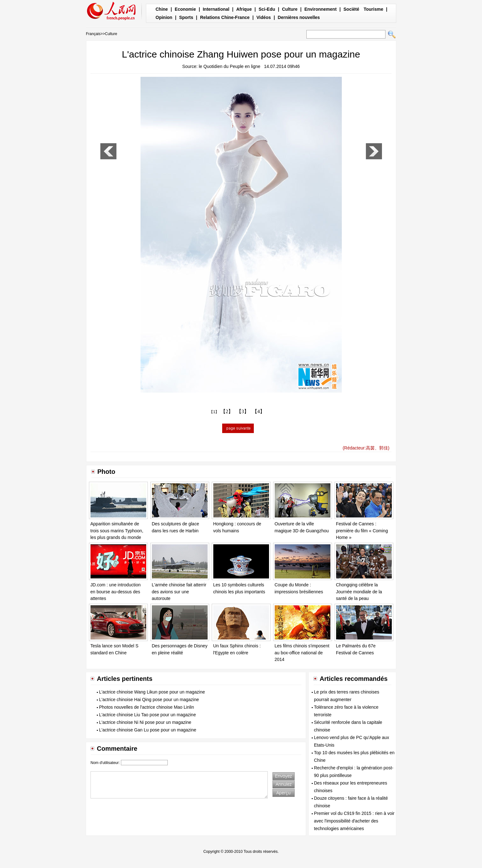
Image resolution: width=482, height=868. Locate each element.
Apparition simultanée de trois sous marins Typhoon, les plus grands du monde (117, 531)
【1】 (214, 412)
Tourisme (373, 9)
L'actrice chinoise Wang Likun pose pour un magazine (152, 692)
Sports (186, 17)
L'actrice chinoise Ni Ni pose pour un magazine (145, 722)
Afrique (244, 9)
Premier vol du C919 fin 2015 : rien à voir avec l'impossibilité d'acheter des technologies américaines (354, 821)
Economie (185, 9)
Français (93, 34)
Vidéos (264, 17)
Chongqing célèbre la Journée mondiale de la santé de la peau (359, 592)
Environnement (321, 9)
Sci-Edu (267, 9)
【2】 (227, 411)
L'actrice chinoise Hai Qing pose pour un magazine (149, 700)
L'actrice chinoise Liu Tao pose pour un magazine (147, 715)
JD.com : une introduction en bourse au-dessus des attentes (116, 592)
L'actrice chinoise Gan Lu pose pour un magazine (148, 730)
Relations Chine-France (225, 17)
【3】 (243, 411)
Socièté (351, 9)
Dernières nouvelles (299, 17)
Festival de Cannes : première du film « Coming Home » (362, 531)
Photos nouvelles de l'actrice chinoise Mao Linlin (147, 707)
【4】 (259, 411)
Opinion (164, 17)
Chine (162, 9)
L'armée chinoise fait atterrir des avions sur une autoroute (179, 592)
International (216, 9)
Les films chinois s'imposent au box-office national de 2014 (302, 653)
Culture (290, 9)
